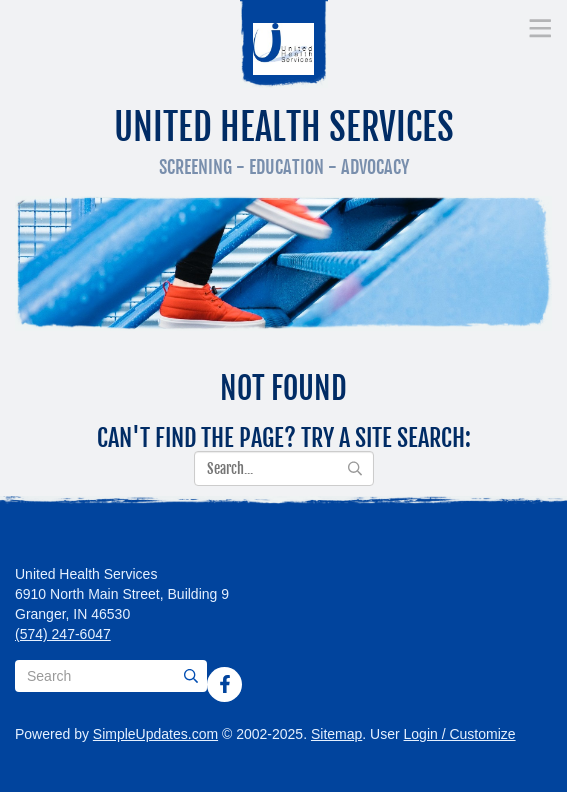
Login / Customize (460, 734)
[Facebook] (225, 684)
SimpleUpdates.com (155, 734)
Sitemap (336, 734)
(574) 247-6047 (63, 634)
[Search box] (111, 676)
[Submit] (191, 676)
